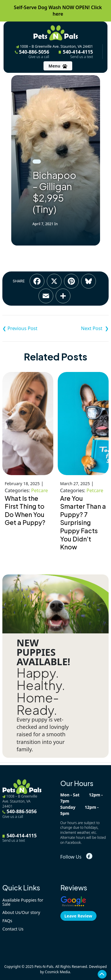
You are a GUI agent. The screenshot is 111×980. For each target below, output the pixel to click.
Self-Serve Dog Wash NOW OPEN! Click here (58, 11)
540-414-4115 (76, 54)
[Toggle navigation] (58, 66)
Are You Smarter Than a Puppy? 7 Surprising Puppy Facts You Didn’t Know (83, 523)
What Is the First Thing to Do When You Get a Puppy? (25, 510)
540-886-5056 (32, 54)
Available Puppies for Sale (23, 902)
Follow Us (71, 857)
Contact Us (13, 929)
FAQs (7, 921)
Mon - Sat (70, 795)
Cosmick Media (58, 972)
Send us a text (82, 57)
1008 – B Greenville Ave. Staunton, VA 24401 (54, 46)
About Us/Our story (21, 912)
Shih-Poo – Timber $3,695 (29, 328)
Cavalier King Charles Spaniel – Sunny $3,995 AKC (82, 328)
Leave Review (78, 916)
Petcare (39, 490)
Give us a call (39, 57)
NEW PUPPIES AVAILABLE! (43, 652)
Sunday (68, 807)
